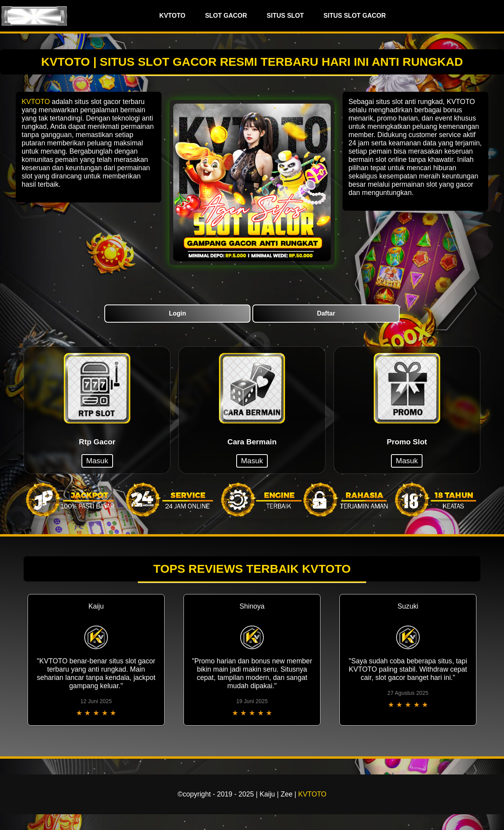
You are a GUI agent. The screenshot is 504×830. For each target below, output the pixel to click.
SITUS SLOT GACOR (355, 16)
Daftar (326, 313)
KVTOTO (172, 16)
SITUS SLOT (285, 16)
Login (178, 313)
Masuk (97, 461)
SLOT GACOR (226, 16)
